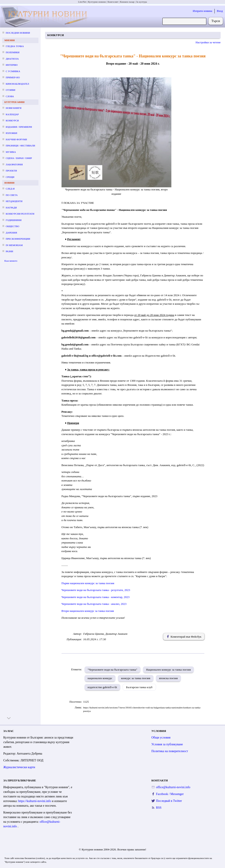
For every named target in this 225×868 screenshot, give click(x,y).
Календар (12, 114)
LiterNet (82, 2)
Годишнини (14, 220)
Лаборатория (14, 164)
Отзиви (10, 90)
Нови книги (14, 108)
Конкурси (12, 120)
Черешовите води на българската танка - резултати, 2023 (96, 590)
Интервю (12, 65)
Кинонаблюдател (17, 84)
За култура (141, 2)
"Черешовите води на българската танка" (112, 670)
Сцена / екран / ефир (19, 158)
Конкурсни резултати (20, 214)
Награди (11, 208)
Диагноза (12, 59)
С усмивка (13, 71)
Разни (9, 251)
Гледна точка (15, 46)
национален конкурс (100, 678)
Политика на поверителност (170, 751)
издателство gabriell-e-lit (102, 687)
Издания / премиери (19, 127)
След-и (10, 189)
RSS (159, 808)
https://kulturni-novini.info (35, 801)
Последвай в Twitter (169, 801)
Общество (12, 226)
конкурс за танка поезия (136, 678)
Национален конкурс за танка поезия (169, 670)
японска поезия (168, 678)
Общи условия (161, 738)
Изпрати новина (202, 11)
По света (12, 195)
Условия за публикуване (167, 744)
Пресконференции (18, 239)
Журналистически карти (19, 767)
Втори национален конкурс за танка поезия (88, 611)
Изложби (11, 133)
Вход (220, 11)
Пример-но (13, 77)
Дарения (11, 233)
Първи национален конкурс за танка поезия (88, 583)
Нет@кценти (14, 201)
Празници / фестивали (20, 146)
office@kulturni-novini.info (173, 787)
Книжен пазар (127, 2)
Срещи (10, 177)
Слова (10, 96)
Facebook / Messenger (170, 794)
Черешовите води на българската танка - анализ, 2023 (94, 604)
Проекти (11, 171)
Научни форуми (16, 139)
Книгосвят (113, 2)
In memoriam (14, 245)
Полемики (13, 52)
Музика (11, 152)
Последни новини (18, 33)
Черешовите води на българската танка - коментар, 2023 (96, 597)
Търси (216, 21)
